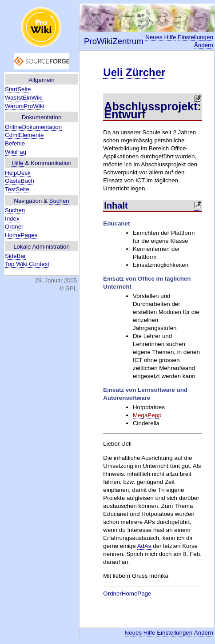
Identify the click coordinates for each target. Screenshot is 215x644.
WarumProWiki (24, 106)
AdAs (144, 546)
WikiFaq (16, 152)
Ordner (14, 227)
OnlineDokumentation (33, 127)
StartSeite (18, 89)
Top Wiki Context (27, 264)
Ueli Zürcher (134, 72)
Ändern (204, 45)
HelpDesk (18, 173)
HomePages (21, 235)
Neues (154, 37)
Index (12, 219)
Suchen (59, 201)
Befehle (15, 143)
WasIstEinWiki (24, 98)
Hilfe (18, 163)
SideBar (15, 256)
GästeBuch (20, 181)
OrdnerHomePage (127, 594)
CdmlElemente (24, 135)
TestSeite (17, 189)
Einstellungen (195, 37)
